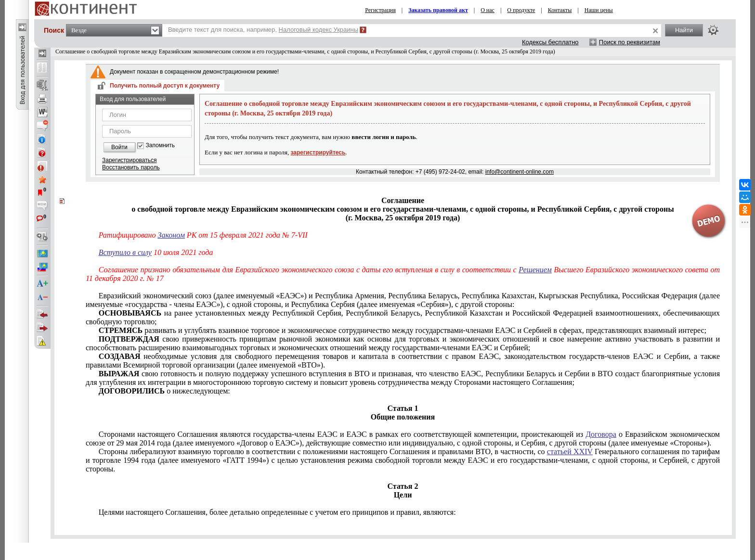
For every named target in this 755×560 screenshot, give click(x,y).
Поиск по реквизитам (630, 42)
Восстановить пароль (131, 167)
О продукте (521, 10)
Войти (119, 147)
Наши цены (599, 10)
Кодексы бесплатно (550, 42)
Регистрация (380, 10)
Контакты (560, 10)
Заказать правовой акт (438, 10)
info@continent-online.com (520, 172)
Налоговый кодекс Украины (319, 30)
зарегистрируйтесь (318, 153)
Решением (535, 270)
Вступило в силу (125, 252)
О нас (488, 10)
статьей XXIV (570, 452)
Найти (684, 30)
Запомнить (160, 146)
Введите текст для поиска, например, (263, 30)
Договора (601, 434)
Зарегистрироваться (129, 160)
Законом (171, 235)
